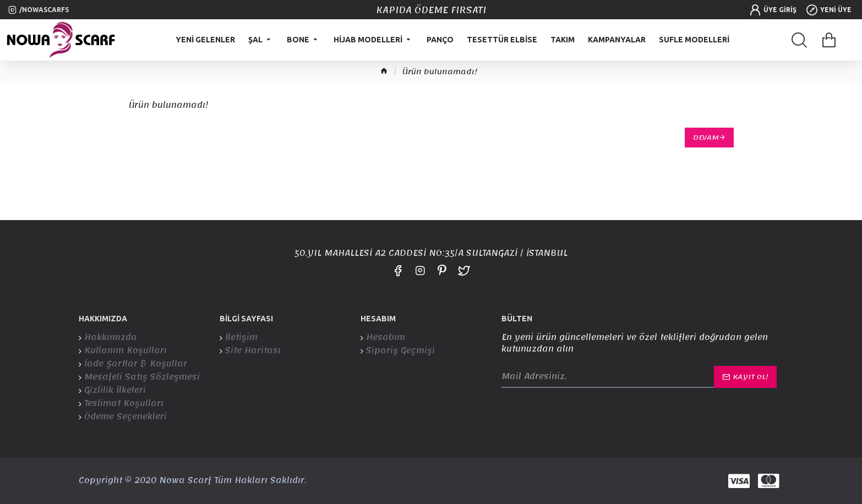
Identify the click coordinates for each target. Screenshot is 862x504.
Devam (706, 138)
